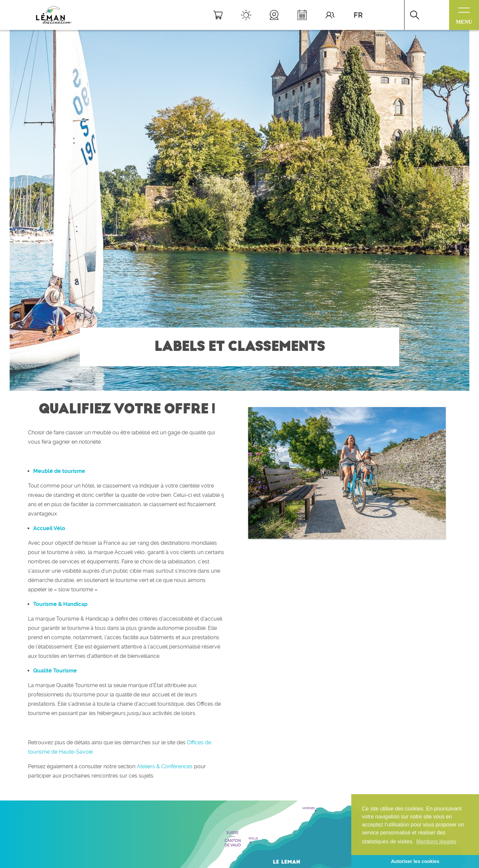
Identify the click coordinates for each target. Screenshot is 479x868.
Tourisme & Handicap (60, 604)
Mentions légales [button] (436, 842)
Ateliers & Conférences (165, 766)
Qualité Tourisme (55, 671)
